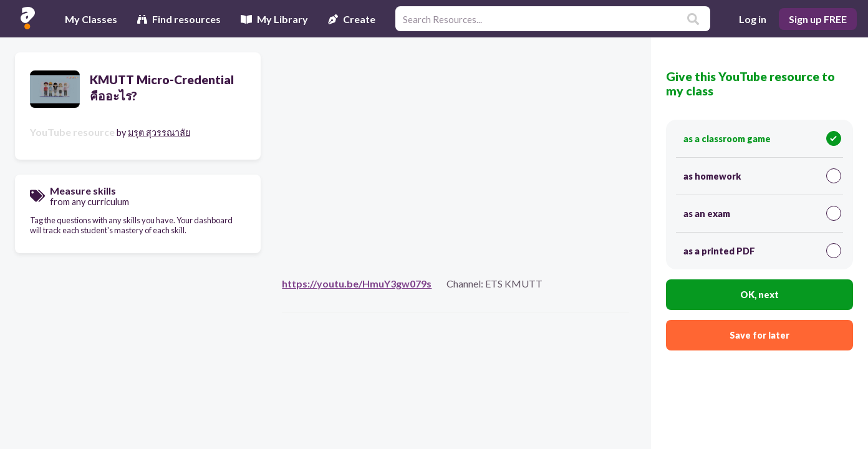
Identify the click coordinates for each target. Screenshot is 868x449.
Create (352, 19)
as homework (762, 176)
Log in (753, 19)
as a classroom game (762, 138)
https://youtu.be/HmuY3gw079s (357, 283)
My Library (274, 19)
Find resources (179, 19)
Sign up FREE (818, 19)
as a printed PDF (762, 251)
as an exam (762, 213)
